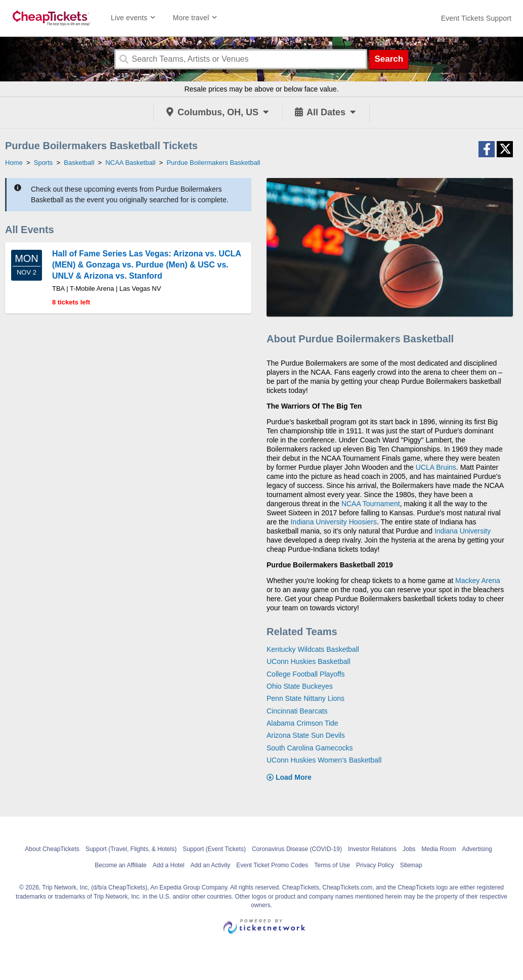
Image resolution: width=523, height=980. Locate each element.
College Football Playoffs (306, 674)
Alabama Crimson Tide (302, 723)
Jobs (409, 849)
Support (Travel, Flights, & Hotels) (131, 849)
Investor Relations (372, 849)
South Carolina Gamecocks (310, 748)
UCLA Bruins (436, 467)
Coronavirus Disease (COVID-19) (297, 849)
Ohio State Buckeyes (300, 686)
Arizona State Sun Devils (306, 735)
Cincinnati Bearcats (297, 711)
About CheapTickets (52, 849)
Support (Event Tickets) (214, 849)
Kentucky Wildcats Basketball (313, 649)
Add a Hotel (169, 865)
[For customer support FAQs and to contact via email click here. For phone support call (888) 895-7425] (476, 18)
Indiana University (463, 531)
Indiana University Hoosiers (333, 522)
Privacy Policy (375, 865)
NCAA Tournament (371, 504)
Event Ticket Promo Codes (272, 865)
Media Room (439, 849)
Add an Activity (211, 865)
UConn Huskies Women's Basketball (324, 760)
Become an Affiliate (121, 865)
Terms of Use (332, 865)
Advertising (477, 849)
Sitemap (411, 865)
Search (389, 59)
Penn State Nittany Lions (306, 698)
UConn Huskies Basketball (309, 661)
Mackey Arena (478, 581)
